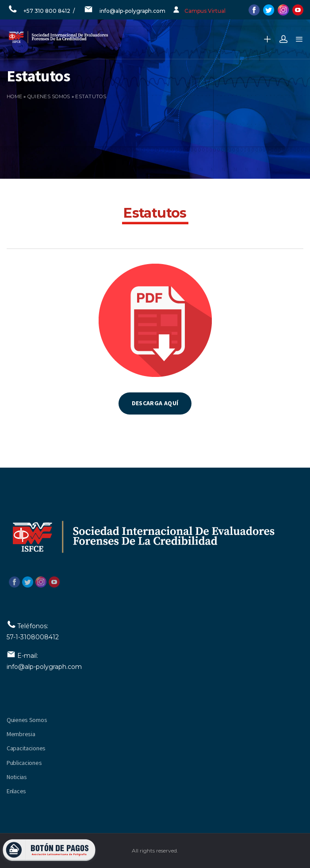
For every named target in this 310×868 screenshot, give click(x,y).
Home (14, 96)
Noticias (17, 777)
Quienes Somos (27, 720)
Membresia (21, 734)
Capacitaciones (26, 748)
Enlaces (16, 791)
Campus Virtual (205, 11)
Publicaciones (24, 763)
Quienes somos (49, 96)
